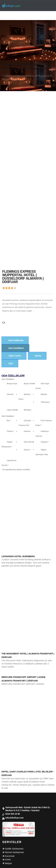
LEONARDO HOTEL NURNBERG (18, 556)
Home (5, 72)
